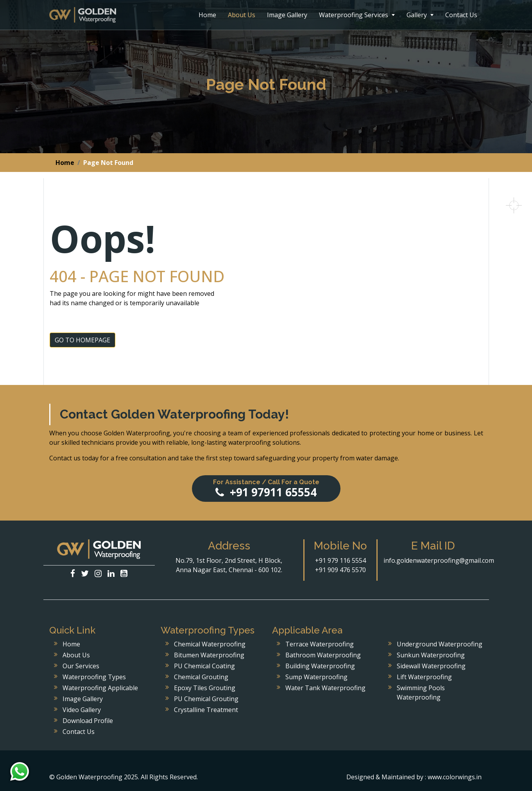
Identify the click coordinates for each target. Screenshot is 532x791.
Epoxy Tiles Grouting (205, 688)
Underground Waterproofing (440, 644)
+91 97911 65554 (266, 489)
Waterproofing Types (94, 677)
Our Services (81, 666)
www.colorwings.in (455, 777)
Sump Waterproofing (316, 677)
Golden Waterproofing (83, 15)
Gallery (420, 15)
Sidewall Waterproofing (431, 666)
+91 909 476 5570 (340, 570)
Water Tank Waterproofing (325, 688)
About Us (242, 15)
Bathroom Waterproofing (323, 655)
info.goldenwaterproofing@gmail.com (439, 560)
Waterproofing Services (357, 15)
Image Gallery (287, 15)
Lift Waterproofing (424, 677)
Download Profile (88, 721)
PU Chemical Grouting (206, 699)
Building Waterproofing (320, 666)
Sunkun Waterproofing (431, 655)
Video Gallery (82, 710)
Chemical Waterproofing (210, 644)
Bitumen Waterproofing (209, 655)
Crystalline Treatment (206, 710)
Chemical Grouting (201, 677)
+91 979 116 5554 (340, 560)
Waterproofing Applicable (100, 688)
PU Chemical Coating (204, 666)
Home (207, 15)
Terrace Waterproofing (320, 644)
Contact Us (461, 15)
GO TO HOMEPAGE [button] (82, 340)
